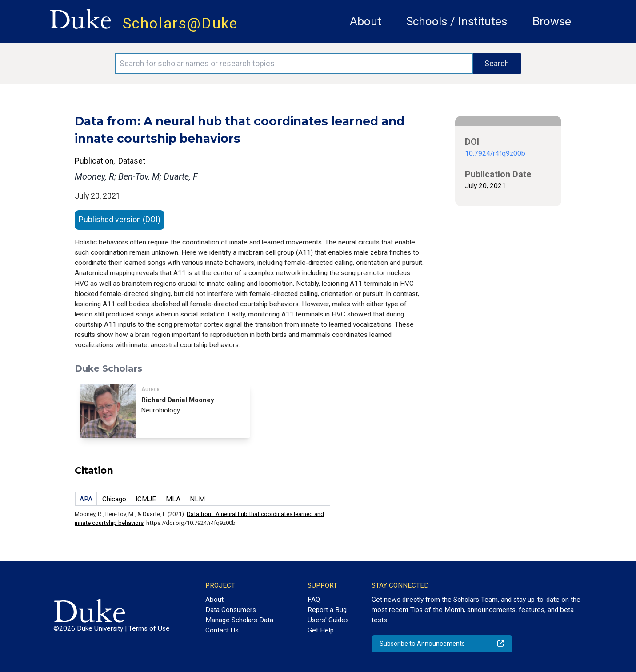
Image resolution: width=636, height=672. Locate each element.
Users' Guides (328, 620)
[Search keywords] (294, 64)
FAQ (314, 600)
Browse (552, 21)
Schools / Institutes (457, 21)
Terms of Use (149, 628)
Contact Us (222, 630)
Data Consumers (231, 610)
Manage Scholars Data (239, 620)
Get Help (321, 630)
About (366, 21)
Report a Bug (327, 610)
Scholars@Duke (180, 23)
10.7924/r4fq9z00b (495, 153)
